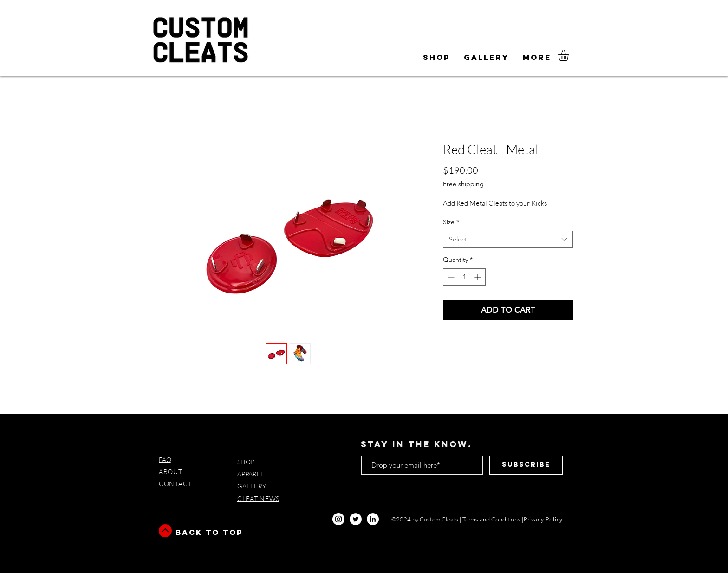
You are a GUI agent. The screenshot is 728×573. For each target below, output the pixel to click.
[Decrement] (450, 277)
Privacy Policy (543, 519)
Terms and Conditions (491, 519)
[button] (436, 57)
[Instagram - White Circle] (338, 519)
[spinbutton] (464, 277)
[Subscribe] (526, 465)
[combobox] (508, 240)
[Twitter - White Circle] (356, 519)
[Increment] (478, 277)
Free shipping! (465, 184)
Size (451, 222)
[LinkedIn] (373, 519)
